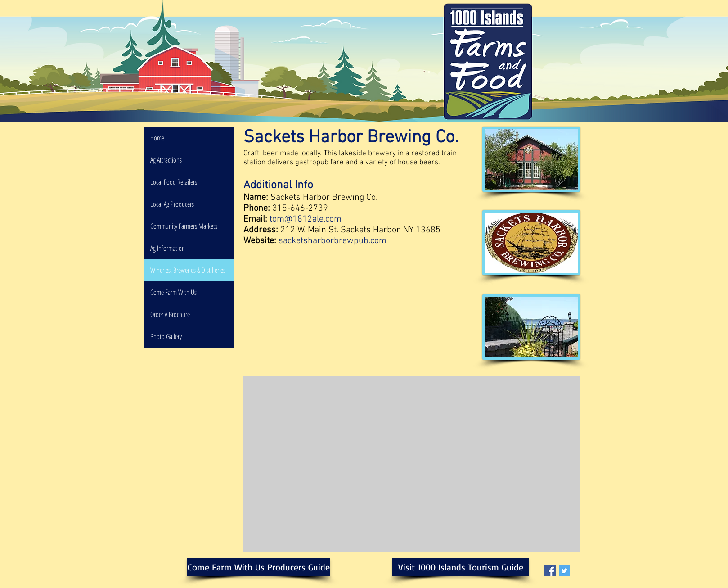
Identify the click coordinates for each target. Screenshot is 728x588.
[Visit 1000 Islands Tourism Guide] (461, 567)
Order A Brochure (170, 314)
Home (157, 138)
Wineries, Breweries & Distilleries (188, 270)
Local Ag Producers (172, 204)
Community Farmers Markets (184, 226)
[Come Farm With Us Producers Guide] (258, 567)
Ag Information (168, 248)
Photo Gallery (166, 336)
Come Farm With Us (173, 292)
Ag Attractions (166, 160)
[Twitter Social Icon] (564, 571)
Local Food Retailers (174, 182)
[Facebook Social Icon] (550, 571)
